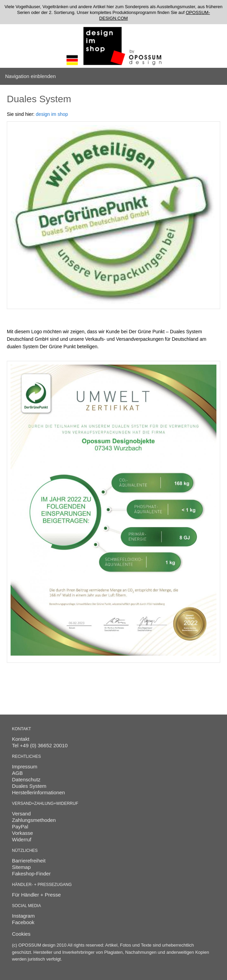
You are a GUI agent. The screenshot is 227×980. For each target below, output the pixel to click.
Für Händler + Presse (36, 895)
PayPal (20, 826)
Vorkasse (23, 833)
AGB (17, 773)
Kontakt (21, 739)
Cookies (21, 934)
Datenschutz (26, 779)
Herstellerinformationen (38, 792)
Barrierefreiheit (29, 861)
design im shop (52, 114)
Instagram (23, 916)
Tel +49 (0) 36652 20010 (40, 745)
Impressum (25, 767)
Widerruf (22, 839)
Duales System (29, 786)
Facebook (23, 922)
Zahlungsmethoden (34, 820)
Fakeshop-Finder (31, 874)
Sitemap (21, 867)
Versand (21, 814)
